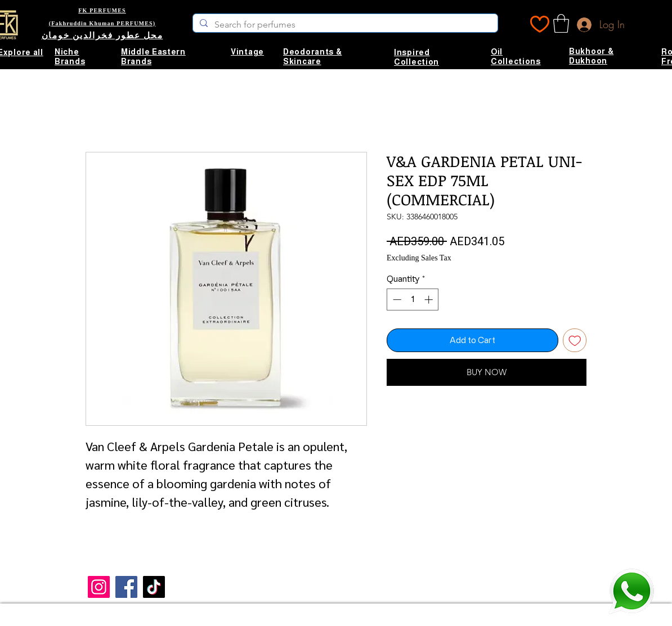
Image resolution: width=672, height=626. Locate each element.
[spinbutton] (413, 300)
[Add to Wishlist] (575, 341)
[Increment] (430, 300)
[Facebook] (126, 587)
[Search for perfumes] (344, 25)
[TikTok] (154, 587)
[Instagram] (99, 587)
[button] (561, 23)
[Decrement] (396, 300)
